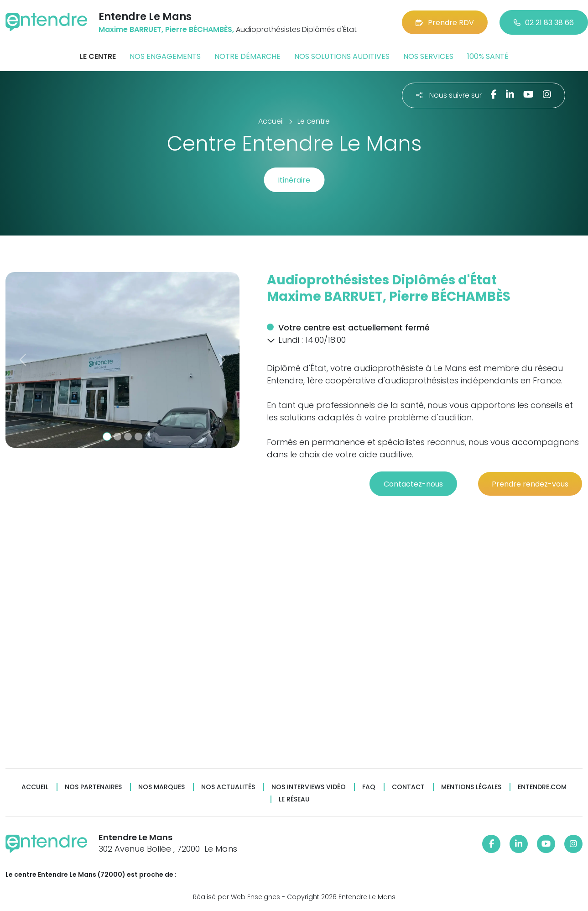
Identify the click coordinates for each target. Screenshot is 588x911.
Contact (408, 787)
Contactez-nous (413, 484)
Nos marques (161, 787)
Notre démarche (247, 56)
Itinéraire (294, 180)
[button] (23, 360)
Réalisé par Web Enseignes (237, 897)
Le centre (98, 56)
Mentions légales (471, 787)
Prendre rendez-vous (530, 484)
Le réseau (294, 799)
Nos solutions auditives (342, 56)
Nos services (428, 56)
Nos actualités (228, 787)
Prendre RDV (445, 23)
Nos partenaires (93, 787)
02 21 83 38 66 (544, 23)
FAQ (369, 787)
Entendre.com (542, 787)
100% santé (488, 56)
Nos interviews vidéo (309, 787)
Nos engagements (165, 56)
